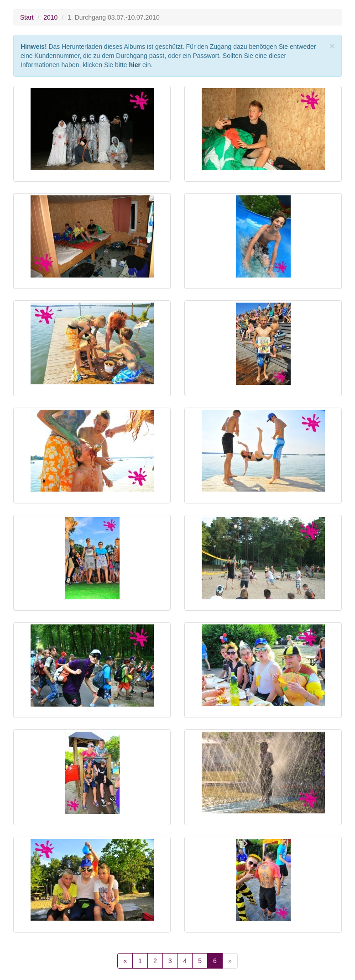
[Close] (332, 46)
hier (135, 65)
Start (27, 17)
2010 (50, 17)
